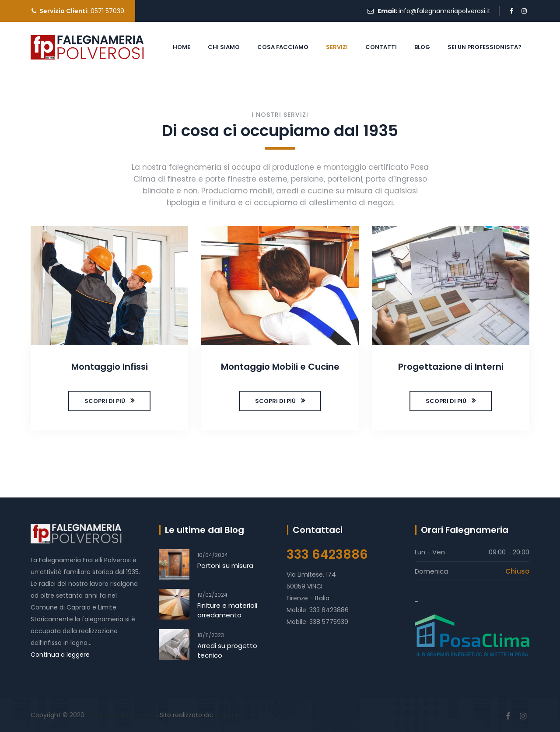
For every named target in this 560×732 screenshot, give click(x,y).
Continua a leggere (60, 655)
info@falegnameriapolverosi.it (444, 11)
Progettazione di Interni (451, 367)
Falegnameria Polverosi (121, 715)
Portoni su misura (225, 566)
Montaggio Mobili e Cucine (280, 367)
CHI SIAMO (224, 47)
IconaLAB (228, 715)
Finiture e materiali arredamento (227, 610)
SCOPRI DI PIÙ (105, 401)
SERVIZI (337, 47)
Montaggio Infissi (110, 367)
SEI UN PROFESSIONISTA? (485, 47)
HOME (182, 47)
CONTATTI (381, 47)
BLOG (422, 47)
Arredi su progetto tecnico (227, 650)
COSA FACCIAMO (283, 47)
